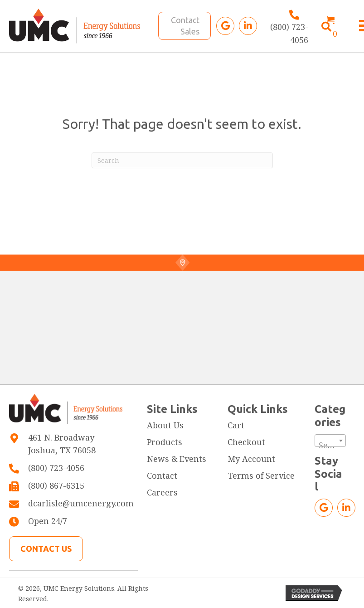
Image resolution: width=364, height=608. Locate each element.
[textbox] (330, 445)
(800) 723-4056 (56, 468)
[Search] (182, 160)
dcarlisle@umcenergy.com (81, 503)
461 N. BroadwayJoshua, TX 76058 (62, 444)
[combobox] (330, 441)
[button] (225, 26)
